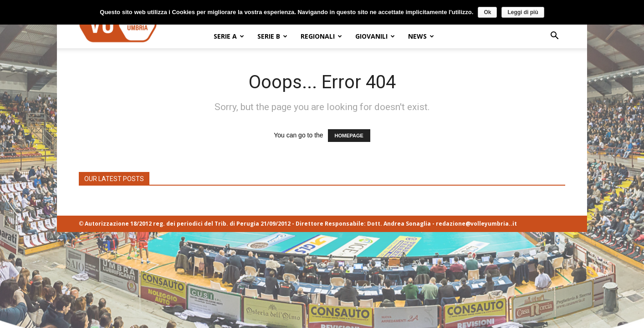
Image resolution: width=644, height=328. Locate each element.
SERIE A (229, 36)
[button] (554, 37)
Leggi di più (523, 12)
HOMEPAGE (349, 136)
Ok (487, 12)
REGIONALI (321, 36)
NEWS (421, 36)
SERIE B (272, 36)
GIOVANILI (375, 36)
